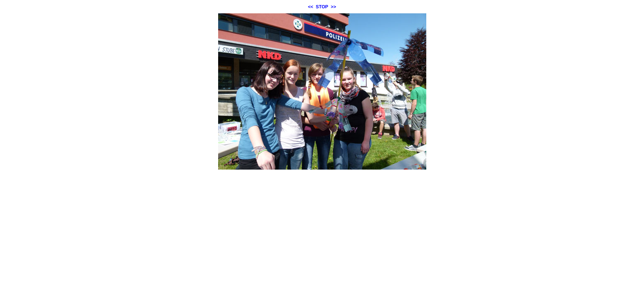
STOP (322, 7)
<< (311, 7)
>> (334, 7)
